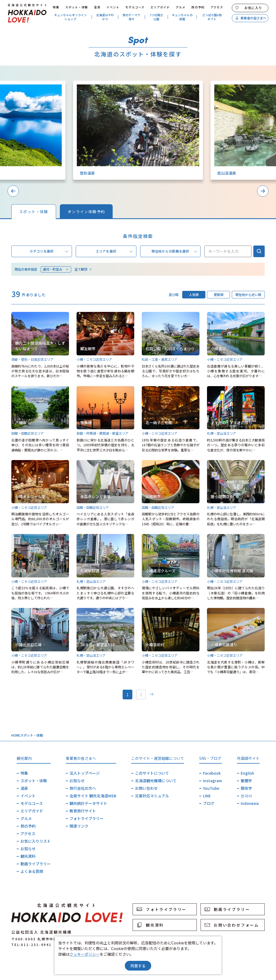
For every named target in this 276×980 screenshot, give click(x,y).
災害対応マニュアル (152, 796)
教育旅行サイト (83, 811)
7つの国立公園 (156, 17)
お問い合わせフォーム (232, 925)
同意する (138, 966)
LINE (207, 796)
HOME (16, 735)
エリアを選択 (114, 252)
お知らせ (28, 849)
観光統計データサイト (88, 803)
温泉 (97, 7)
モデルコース (135, 7)
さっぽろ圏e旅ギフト (212, 17)
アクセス (217, 7)
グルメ (181, 7)
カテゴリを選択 (49, 252)
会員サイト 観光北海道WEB (93, 796)
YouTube (211, 788)
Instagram (212, 781)
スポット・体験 (77, 7)
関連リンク (79, 826)
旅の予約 (198, 7)
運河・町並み (56, 269)
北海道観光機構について (156, 781)
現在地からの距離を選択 (174, 252)
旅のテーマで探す (132, 17)
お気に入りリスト (36, 841)
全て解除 (83, 269)
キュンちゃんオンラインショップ (70, 17)
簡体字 (246, 788)
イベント (113, 7)
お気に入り (249, 8)
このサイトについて (152, 773)
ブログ (209, 803)
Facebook (212, 773)
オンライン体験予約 (86, 212)
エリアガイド (160, 7)
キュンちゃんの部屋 (182, 17)
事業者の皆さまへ (251, 18)
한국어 (246, 796)
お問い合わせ (146, 788)
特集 (56, 7)
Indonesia (250, 803)
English (247, 773)
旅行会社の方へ (83, 788)
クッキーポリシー (85, 954)
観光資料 (28, 856)
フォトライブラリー (87, 818)
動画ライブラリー (36, 864)
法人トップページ (85, 773)
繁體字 (246, 781)
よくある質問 (32, 871)
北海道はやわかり (105, 17)
